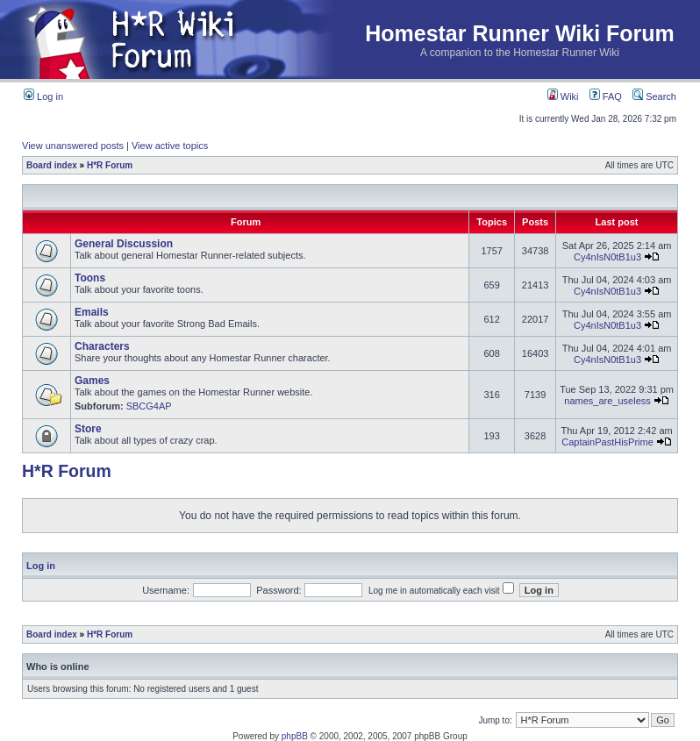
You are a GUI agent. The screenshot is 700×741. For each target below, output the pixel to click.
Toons (90, 278)
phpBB (295, 736)
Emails (92, 312)
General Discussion (124, 244)
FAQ (606, 96)
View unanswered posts (73, 146)
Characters (102, 346)
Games (92, 381)
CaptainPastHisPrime (607, 442)
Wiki (563, 96)
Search (654, 96)
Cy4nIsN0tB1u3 (607, 257)
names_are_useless (607, 401)
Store (88, 429)
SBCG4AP (149, 406)
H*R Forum (110, 165)
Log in (43, 96)
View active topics (170, 146)
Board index (52, 165)
